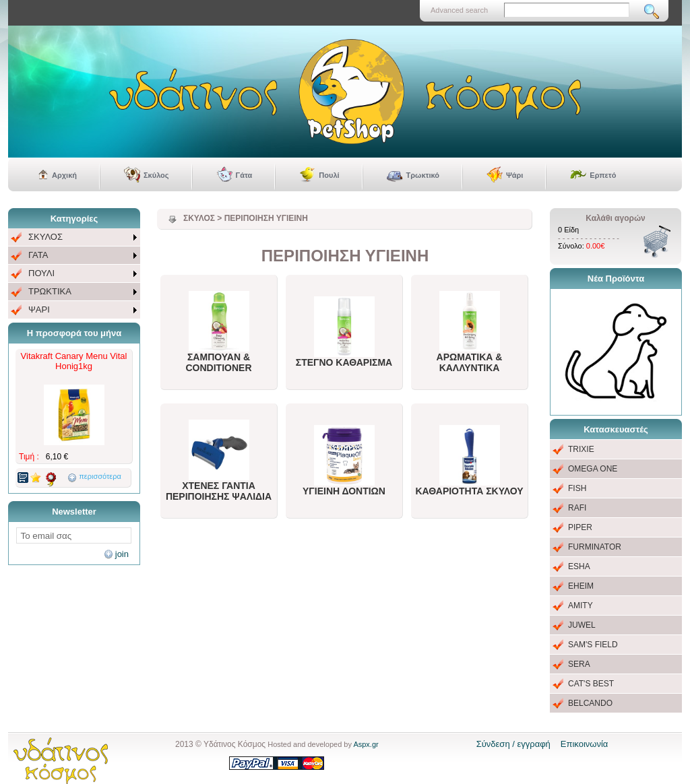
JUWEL (582, 625)
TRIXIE (581, 449)
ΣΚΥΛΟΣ (45, 237)
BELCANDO (590, 703)
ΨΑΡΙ (39, 309)
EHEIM (581, 586)
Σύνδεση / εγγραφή (513, 744)
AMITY (581, 606)
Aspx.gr (366, 744)
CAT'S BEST (591, 684)
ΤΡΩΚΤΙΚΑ (50, 291)
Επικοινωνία (585, 744)
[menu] (74, 274)
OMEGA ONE (593, 469)
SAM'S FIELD (593, 645)
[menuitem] (74, 237)
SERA (579, 664)
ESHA (579, 566)
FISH (577, 488)
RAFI (577, 508)
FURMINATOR (595, 547)
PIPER (580, 527)
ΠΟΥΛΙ (41, 273)
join (122, 554)
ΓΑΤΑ (38, 255)
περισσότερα (100, 476)
